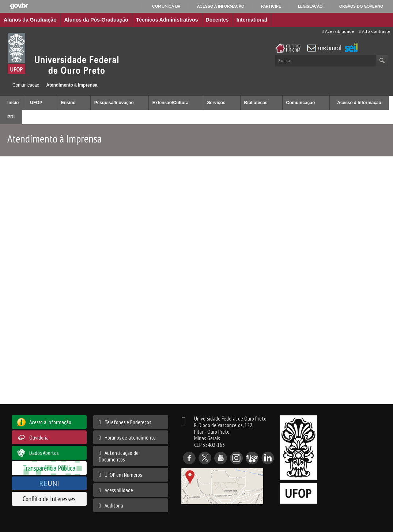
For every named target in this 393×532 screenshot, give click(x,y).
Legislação (310, 6)
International (252, 20)
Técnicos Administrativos (167, 20)
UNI (49, 483)
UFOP (36, 103)
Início (3, 85)
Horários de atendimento (130, 437)
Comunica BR (166, 6)
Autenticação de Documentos (119, 456)
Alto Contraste (375, 31)
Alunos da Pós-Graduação (96, 20)
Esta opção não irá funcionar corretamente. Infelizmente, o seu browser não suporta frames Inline (196, 284)
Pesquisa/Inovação (114, 103)
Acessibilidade (338, 31)
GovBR (19, 6)
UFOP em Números (123, 475)
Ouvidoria (39, 437)
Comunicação (301, 103)
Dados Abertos (44, 453)
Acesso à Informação (359, 103)
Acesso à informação (221, 6)
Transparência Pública (49, 468)
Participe (271, 6)
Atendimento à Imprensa (72, 85)
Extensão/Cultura (171, 103)
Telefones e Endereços (128, 422)
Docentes (217, 20)
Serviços (216, 103)
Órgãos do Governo (361, 6)
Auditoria (114, 505)
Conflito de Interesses (49, 499)
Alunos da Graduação (30, 20)
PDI (11, 117)
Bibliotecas (256, 103)
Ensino (68, 103)
